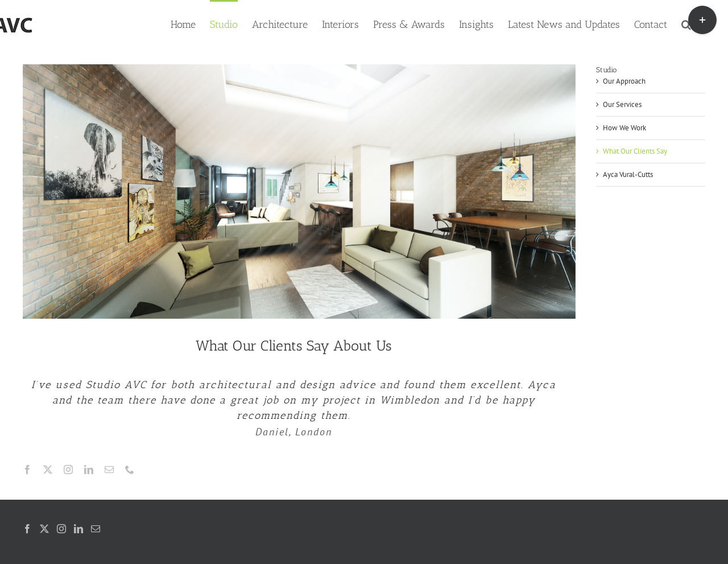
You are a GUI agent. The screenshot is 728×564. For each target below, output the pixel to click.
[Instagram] (61, 529)
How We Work (624, 128)
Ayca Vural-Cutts (628, 174)
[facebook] (27, 470)
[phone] (130, 470)
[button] (686, 24)
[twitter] (48, 470)
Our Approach (624, 81)
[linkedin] (89, 470)
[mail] (109, 470)
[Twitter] (44, 529)
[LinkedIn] (78, 529)
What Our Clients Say (635, 151)
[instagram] (68, 470)
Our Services (622, 104)
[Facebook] (27, 529)
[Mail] (96, 529)
